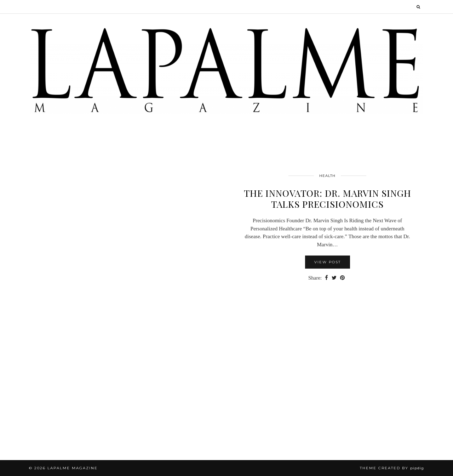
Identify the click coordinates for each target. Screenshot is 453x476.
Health (327, 176)
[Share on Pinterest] (342, 278)
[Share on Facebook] (326, 278)
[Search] (419, 7)
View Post (328, 262)
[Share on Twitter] (334, 278)
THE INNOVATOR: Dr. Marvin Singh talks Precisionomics (328, 199)
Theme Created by (392, 468)
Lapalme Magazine (73, 468)
